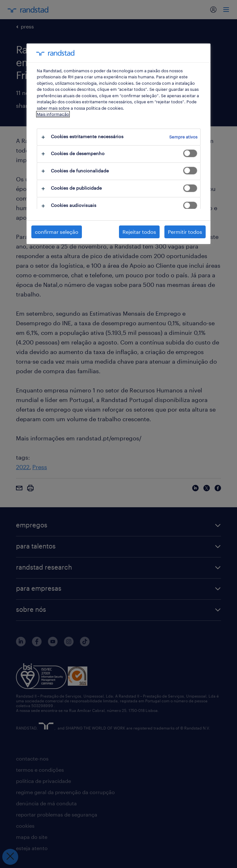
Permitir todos (185, 232)
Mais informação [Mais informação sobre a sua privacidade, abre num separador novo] (53, 114)
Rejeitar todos (139, 232)
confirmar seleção (57, 232)
